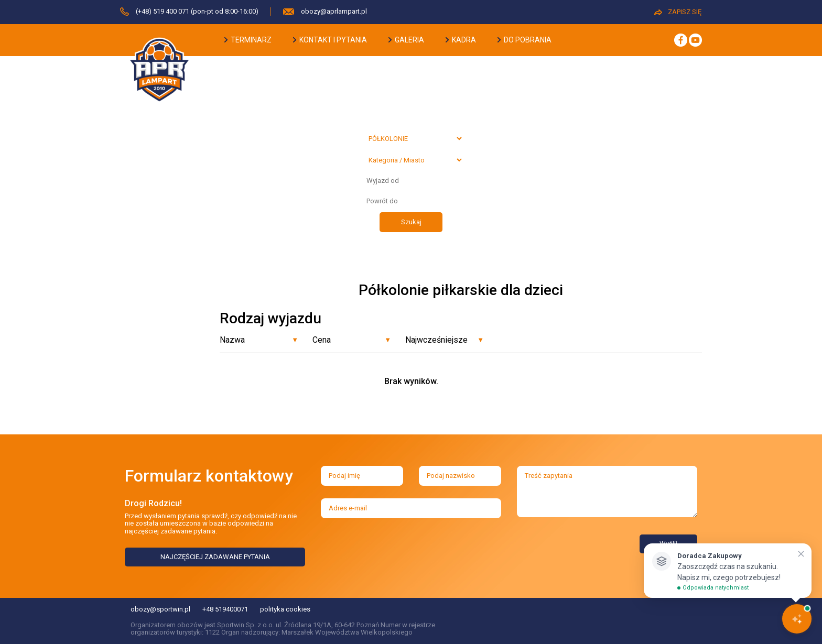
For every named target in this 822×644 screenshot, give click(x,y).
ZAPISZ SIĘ (678, 12)
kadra (461, 40)
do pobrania (524, 40)
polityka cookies (285, 609)
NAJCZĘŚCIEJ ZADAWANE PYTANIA (215, 557)
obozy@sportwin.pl (160, 609)
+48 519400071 (225, 609)
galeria (406, 40)
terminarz (248, 40)
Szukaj (411, 222)
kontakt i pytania (330, 40)
